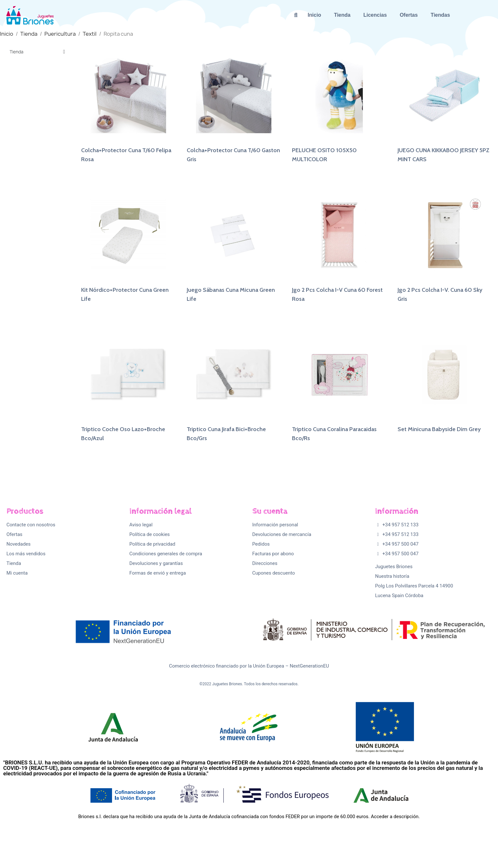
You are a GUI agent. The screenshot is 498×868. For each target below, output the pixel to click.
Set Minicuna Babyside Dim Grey (439, 429)
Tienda (342, 15)
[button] (296, 15)
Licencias (375, 15)
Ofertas (409, 15)
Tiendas (440, 15)
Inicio (315, 15)
